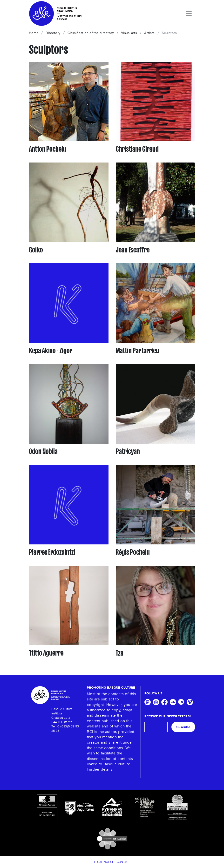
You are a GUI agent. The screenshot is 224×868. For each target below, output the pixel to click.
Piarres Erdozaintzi (52, 552)
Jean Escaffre (133, 250)
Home (34, 33)
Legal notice (104, 862)
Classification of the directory (91, 33)
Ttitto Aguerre (46, 653)
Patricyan (128, 451)
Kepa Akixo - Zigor (51, 351)
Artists (149, 33)
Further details (100, 769)
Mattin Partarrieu (137, 351)
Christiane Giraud (137, 149)
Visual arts (129, 33)
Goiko (36, 250)
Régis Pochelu (133, 552)
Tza (120, 653)
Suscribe (183, 727)
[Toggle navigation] (189, 14)
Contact (123, 862)
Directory (53, 33)
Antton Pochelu (48, 149)
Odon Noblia (43, 451)
